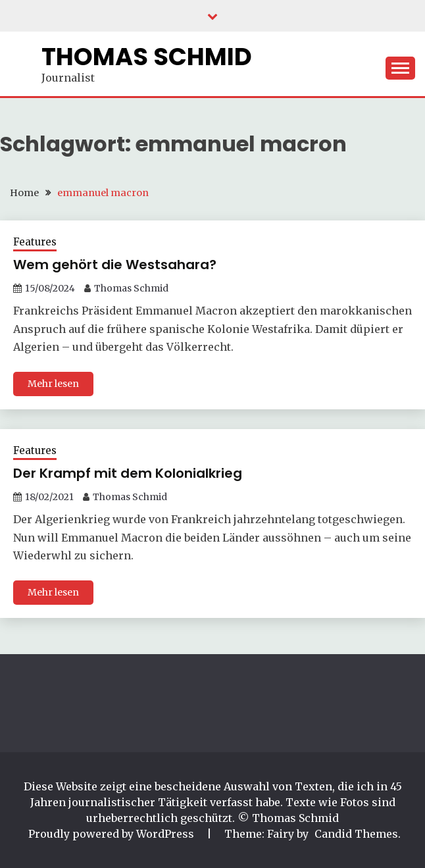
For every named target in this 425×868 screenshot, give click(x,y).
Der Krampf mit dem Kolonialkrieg (128, 473)
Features (35, 242)
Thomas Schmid (147, 57)
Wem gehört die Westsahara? (115, 265)
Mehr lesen (53, 384)
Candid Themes (356, 834)
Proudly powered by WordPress (113, 834)
